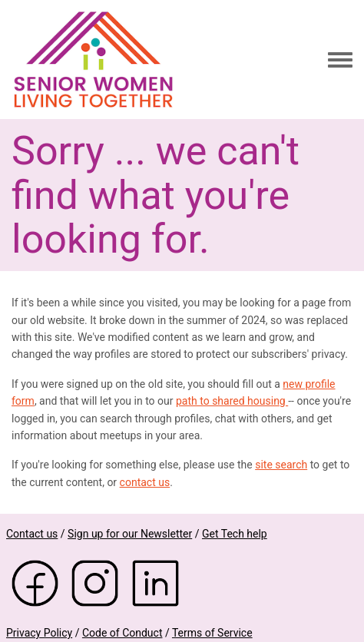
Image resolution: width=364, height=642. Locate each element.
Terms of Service (212, 633)
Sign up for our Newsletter (130, 534)
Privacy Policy (39, 633)
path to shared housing (232, 401)
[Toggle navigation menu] (340, 61)
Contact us (32, 534)
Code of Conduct (122, 633)
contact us (145, 482)
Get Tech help (235, 534)
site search (281, 465)
